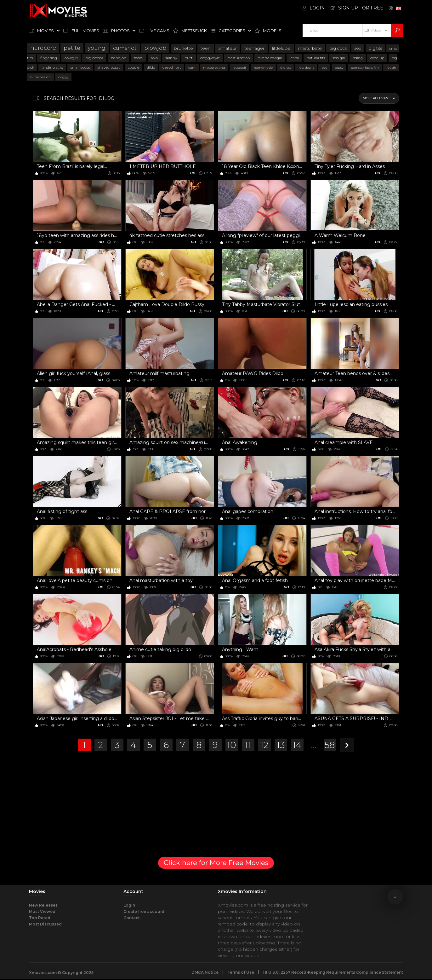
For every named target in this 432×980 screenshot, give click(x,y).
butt (189, 58)
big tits (375, 48)
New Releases (43, 905)
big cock (338, 48)
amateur (227, 48)
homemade (263, 68)
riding (358, 58)
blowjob (155, 48)
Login (129, 905)
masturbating (214, 68)
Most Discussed (45, 924)
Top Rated (40, 918)
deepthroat (172, 67)
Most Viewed (42, 911)
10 (232, 745)
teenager (254, 48)
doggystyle (210, 58)
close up (377, 58)
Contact (132, 918)
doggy (63, 77)
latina (294, 58)
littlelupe (281, 48)
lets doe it (306, 68)
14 (297, 745)
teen (206, 48)
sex (358, 48)
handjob (119, 58)
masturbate (310, 48)
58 (330, 745)
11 (248, 745)
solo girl (339, 58)
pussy (339, 68)
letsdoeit (239, 68)
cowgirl (71, 58)
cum (192, 68)
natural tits (316, 58)
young (97, 48)
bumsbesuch (40, 77)
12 (264, 745)
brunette (183, 48)
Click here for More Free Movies (216, 863)
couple (134, 67)
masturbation (239, 58)
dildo (151, 67)
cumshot (125, 48)
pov (324, 68)
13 (281, 745)
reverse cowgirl (270, 58)
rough (391, 68)
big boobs (94, 58)
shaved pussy (109, 67)
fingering (49, 58)
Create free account (144, 911)
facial (139, 58)
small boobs (80, 67)
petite (72, 48)
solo (154, 58)
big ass (286, 68)
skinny (171, 58)
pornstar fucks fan (365, 68)
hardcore (43, 48)
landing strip (52, 67)
